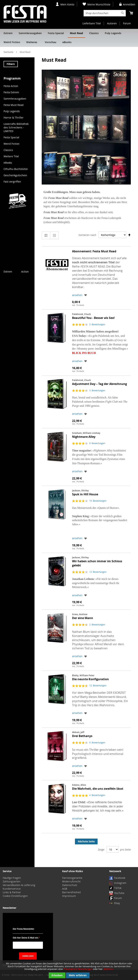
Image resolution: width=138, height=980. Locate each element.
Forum (127, 23)
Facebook (120, 878)
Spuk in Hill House (85, 494)
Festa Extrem (11, 92)
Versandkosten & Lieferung (19, 885)
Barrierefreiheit (72, 892)
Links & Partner (12, 892)
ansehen (77, 295)
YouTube (119, 893)
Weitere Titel (11, 156)
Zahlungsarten (11, 881)
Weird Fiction (11, 144)
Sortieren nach (87, 235)
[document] (69, 970)
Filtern (11, 64)
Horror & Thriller (14, 118)
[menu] (69, 38)
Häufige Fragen (12, 878)
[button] (86, 295)
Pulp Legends (12, 111)
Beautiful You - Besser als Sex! (93, 318)
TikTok (118, 888)
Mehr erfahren (78, 975)
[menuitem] (8, 33)
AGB (65, 889)
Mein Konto (67, 4)
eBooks (8, 163)
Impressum (69, 896)
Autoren (112, 23)
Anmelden (129, 4)
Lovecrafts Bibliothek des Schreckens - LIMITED (16, 127)
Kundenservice (12, 889)
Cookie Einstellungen (15, 896)
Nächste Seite (86, 841)
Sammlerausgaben (15, 99)
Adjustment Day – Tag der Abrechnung (99, 384)
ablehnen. (108, 969)
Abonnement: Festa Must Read (94, 251)
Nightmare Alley (84, 437)
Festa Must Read (14, 105)
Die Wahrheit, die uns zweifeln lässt (98, 789)
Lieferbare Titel (92, 23)
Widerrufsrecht (71, 881)
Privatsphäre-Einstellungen (78, 969)
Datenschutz (70, 885)
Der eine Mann (83, 618)
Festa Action (11, 86)
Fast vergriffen (12, 182)
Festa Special (11, 137)
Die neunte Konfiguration (90, 679)
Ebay (117, 903)
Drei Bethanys (82, 736)
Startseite (9, 52)
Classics (8, 150)
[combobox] (105, 13)
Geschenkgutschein (15, 175)
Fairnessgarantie (72, 878)
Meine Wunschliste (99, 4)
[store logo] (25, 14)
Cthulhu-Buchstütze (16, 169)
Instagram (120, 883)
